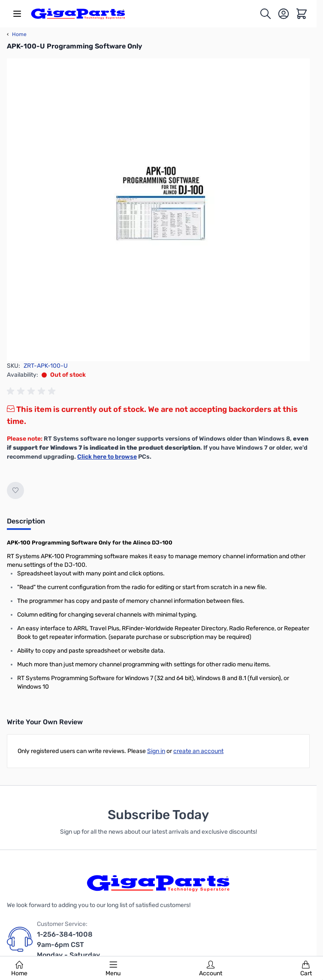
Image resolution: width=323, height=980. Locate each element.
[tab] (26, 524)
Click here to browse (107, 457)
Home (19, 969)
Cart (306, 969)
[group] (33, 391)
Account (211, 969)
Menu (113, 969)
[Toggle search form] (266, 14)
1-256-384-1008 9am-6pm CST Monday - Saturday (68, 945)
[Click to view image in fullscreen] (158, 210)
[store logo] (78, 14)
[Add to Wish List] (15, 490)
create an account (198, 751)
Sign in (156, 751)
